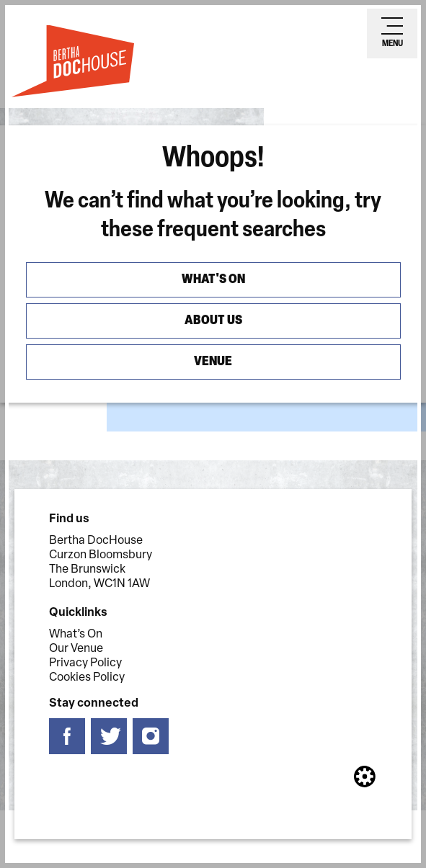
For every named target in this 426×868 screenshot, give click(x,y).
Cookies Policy (87, 678)
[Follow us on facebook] (67, 737)
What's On (213, 280)
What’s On (76, 635)
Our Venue (76, 649)
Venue (213, 362)
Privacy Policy (85, 663)
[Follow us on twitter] (109, 737)
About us (213, 321)
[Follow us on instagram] (151, 737)
